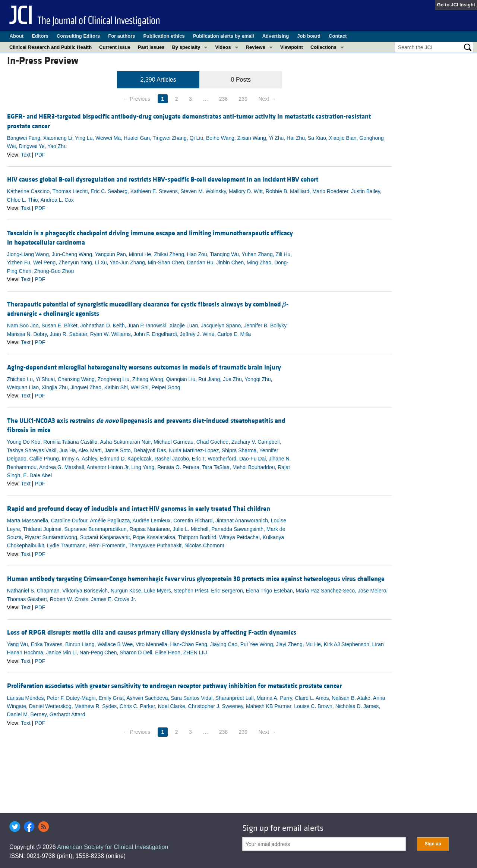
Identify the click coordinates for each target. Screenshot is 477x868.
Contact (338, 36)
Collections (323, 47)
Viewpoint (292, 47)
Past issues (151, 47)
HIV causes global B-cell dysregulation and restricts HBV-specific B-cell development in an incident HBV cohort (163, 180)
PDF (40, 155)
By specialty (186, 47)
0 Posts (241, 80)
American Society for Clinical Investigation (113, 847)
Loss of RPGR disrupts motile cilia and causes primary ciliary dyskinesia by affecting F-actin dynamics (152, 633)
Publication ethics (164, 36)
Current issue (115, 47)
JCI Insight (463, 5)
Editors (40, 36)
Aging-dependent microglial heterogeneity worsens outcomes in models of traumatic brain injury (144, 367)
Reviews (256, 47)
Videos (223, 47)
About (17, 36)
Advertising (276, 36)
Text (26, 155)
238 (223, 99)
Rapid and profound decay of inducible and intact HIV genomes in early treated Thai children (139, 509)
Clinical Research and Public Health (50, 47)
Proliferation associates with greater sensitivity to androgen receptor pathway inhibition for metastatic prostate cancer (174, 686)
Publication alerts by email (224, 36)
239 (243, 99)
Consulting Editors (78, 36)
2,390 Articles (158, 80)
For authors (121, 36)
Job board (309, 36)
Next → (267, 99)
